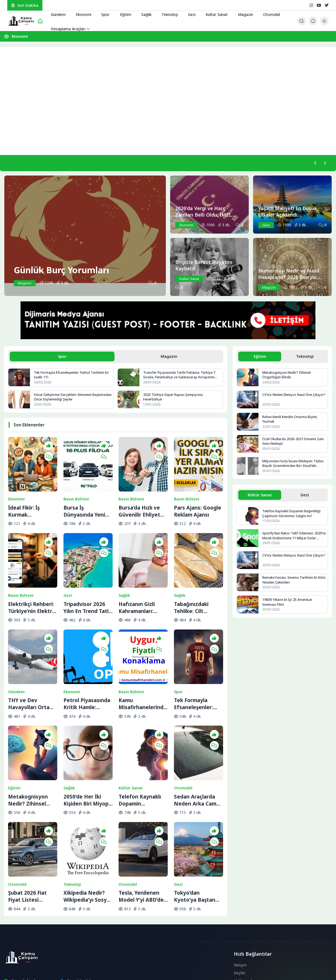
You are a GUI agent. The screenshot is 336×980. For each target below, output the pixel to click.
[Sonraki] (324, 163)
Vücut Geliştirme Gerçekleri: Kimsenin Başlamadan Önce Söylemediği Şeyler (64, 399)
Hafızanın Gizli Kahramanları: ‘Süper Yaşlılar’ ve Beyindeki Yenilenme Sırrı (140, 581)
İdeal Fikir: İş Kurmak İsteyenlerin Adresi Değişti (32, 499)
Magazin (239, 13)
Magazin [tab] (169, 357)
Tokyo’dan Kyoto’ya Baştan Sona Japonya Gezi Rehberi (197, 828)
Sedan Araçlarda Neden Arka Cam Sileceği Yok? (195, 745)
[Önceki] (314, 163)
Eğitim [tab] (260, 357)
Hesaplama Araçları (69, 28)
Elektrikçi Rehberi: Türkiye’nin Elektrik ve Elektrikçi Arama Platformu (32, 581)
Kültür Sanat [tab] (260, 497)
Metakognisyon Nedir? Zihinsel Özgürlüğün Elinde (31, 745)
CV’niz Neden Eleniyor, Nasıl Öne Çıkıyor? (288, 399)
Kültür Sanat (211, 13)
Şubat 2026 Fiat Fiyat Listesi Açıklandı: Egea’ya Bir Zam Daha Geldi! (33, 828)
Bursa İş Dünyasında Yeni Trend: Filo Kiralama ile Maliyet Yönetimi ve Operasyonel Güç (85, 499)
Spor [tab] (62, 357)
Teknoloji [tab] (305, 357)
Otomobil (265, 13)
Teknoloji (165, 13)
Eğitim (122, 13)
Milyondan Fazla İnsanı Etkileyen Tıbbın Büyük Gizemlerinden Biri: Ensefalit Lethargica (289, 465)
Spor (104, 13)
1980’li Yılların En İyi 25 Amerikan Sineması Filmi (288, 605)
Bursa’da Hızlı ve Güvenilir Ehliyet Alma (139, 499)
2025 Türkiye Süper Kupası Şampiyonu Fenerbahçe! (174, 399)
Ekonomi (83, 13)
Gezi (186, 13)
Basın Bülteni (76, 486)
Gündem (58, 13)
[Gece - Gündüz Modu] (324, 24)
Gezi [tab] (305, 497)
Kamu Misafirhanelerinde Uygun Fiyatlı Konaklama (143, 663)
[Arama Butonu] (302, 21)
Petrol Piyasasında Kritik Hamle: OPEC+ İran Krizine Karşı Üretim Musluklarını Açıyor (88, 663)
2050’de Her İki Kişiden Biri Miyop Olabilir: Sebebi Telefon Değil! (86, 745)
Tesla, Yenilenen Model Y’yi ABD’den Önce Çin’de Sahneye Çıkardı (143, 828)
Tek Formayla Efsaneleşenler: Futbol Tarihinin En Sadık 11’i (70, 376)
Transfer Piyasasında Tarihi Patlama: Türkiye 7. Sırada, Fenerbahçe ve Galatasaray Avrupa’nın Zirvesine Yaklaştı (181, 376)
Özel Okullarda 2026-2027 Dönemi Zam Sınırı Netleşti (293, 443)
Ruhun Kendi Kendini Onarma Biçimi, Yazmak (292, 421)
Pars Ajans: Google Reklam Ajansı (198, 498)
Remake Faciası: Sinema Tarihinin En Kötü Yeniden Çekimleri (291, 582)
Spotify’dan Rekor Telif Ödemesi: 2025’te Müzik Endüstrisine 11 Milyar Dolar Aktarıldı (292, 538)
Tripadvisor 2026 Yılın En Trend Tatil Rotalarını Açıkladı (87, 581)
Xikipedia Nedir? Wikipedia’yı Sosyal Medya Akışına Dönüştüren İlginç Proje (87, 828)
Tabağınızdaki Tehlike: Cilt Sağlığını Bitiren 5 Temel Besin (196, 581)
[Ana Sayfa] (41, 21)
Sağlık (142, 13)
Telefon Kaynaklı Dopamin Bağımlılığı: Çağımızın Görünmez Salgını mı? (141, 745)
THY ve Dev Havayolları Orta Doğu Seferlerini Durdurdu (29, 663)
